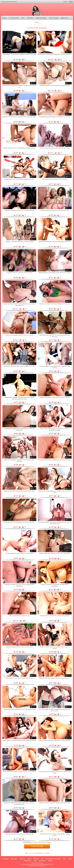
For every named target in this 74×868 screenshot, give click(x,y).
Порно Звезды (54, 18)
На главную (6, 859)
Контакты (70, 859)
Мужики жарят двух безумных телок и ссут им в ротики (55, 553)
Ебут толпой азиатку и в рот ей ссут (19, 616)
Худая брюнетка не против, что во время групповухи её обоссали (55, 336)
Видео (4, 18)
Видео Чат (64, 18)
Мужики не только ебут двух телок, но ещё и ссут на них (19, 366)
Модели (29, 859)
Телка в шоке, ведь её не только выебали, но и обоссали (55, 304)
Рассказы (30, 18)
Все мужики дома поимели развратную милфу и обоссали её (55, 460)
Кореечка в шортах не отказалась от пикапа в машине (19, 210)
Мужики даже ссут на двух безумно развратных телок (19, 179)
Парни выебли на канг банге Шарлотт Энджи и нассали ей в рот (19, 86)
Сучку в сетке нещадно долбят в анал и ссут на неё (19, 335)
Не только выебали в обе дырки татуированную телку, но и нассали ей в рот (55, 523)
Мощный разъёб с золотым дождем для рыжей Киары (55, 85)
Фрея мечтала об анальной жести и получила (55, 179)
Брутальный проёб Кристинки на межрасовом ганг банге (55, 241)
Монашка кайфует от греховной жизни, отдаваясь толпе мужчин (55, 367)
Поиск (35, 861)
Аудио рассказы (41, 18)
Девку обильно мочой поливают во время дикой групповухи (19, 740)
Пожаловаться (42, 861)
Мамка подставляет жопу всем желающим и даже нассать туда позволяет (19, 305)
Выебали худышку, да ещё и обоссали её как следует (55, 397)
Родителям (22, 859)
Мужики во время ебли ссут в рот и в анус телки (19, 647)
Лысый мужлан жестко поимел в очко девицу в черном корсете (55, 835)
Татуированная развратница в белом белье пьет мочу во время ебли (19, 429)
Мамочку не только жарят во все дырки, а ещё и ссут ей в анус (55, 492)
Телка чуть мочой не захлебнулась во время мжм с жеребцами (55, 585)
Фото (23, 18)
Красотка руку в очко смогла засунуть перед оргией (55, 616)
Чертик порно (43, 853)
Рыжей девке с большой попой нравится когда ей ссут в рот (19, 54)
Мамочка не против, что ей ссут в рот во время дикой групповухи (19, 585)
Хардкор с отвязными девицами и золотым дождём (19, 241)
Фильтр (37, 22)
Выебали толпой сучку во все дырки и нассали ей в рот (55, 803)
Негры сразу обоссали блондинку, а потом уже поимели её (19, 522)
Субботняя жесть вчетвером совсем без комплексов (55, 210)
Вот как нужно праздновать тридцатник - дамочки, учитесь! (55, 54)
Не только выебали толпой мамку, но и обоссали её (19, 553)
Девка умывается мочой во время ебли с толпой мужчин (55, 740)
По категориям (14, 18)
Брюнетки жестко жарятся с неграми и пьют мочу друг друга (19, 117)
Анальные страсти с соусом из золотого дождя (19, 273)
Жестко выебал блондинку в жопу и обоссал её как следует (19, 771)
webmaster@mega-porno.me (47, 864)
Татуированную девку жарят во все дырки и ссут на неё (55, 117)
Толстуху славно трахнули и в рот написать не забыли (55, 148)
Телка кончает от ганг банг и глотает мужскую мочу (19, 678)
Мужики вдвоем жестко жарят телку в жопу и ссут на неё (55, 273)
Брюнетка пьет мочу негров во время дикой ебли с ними (19, 491)
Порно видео (14, 859)
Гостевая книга (27, 861)
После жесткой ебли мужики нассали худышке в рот (19, 834)
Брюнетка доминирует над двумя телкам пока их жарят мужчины (19, 460)
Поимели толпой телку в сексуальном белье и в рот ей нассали (55, 648)
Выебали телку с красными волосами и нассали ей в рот (55, 678)
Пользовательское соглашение (53, 859)
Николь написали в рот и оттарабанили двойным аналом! (19, 148)
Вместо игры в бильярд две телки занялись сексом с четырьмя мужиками (55, 429)
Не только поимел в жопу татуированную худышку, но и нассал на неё (55, 710)
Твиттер (50, 861)
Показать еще (37, 846)
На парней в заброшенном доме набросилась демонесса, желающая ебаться (19, 803)
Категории (36, 859)
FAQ (64, 859)
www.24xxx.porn (32, 853)
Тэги (42, 859)
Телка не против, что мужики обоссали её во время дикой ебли (55, 772)
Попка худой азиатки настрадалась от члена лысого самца (19, 709)
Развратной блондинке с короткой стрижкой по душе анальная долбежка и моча (19, 398)
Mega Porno (35, 863)
